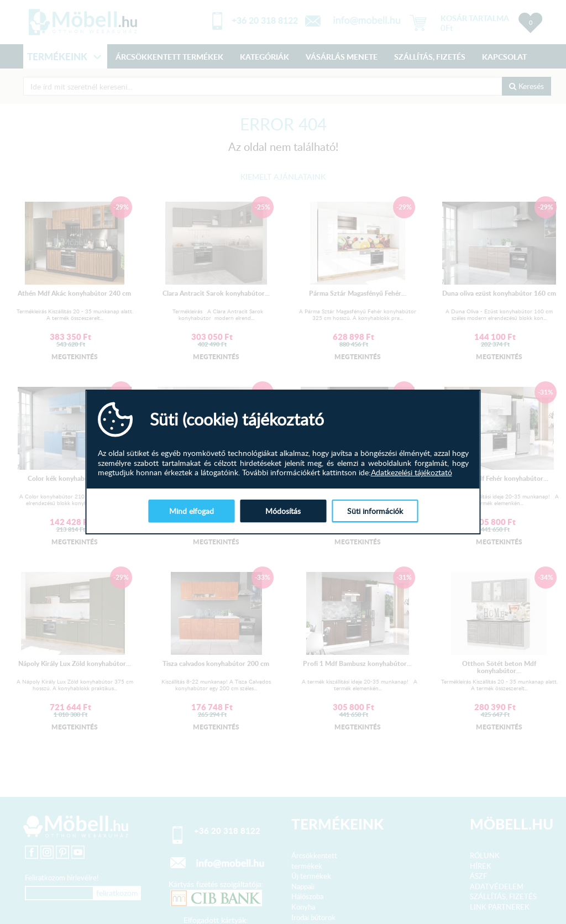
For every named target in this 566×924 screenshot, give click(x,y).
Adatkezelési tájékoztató (412, 473)
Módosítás (283, 511)
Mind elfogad (192, 511)
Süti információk (375, 511)
